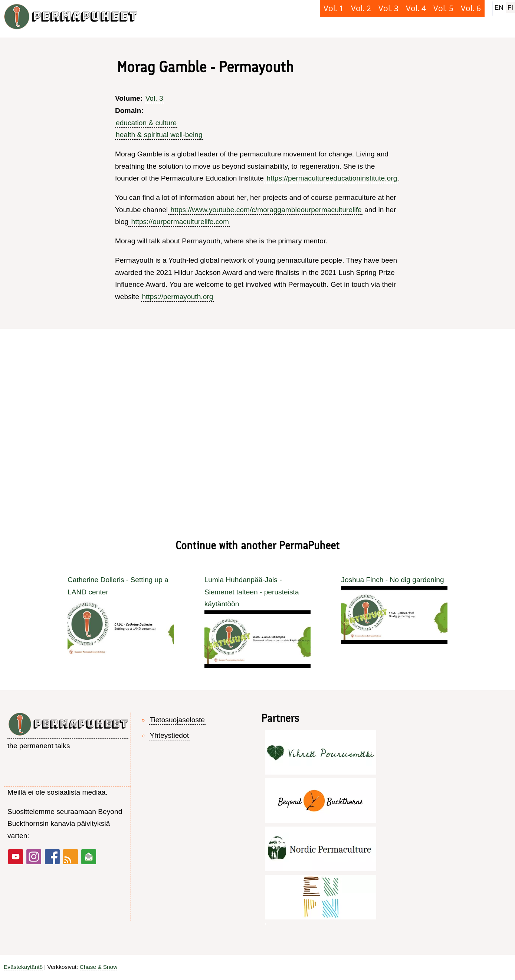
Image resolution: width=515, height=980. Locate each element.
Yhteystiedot (169, 735)
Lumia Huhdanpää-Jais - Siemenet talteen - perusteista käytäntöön (252, 592)
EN (499, 7)
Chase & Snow (99, 967)
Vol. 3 (154, 98)
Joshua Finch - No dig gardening (392, 580)
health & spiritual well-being (159, 135)
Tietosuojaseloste (177, 720)
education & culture (146, 123)
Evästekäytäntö (23, 967)
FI (510, 7)
